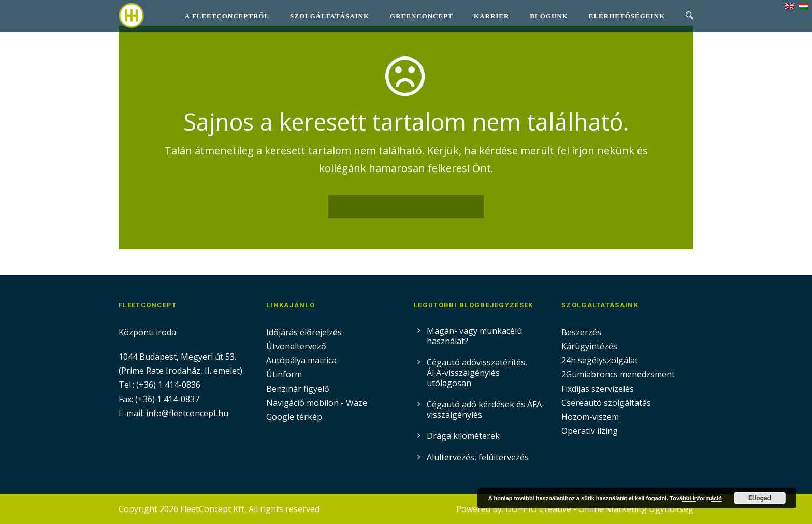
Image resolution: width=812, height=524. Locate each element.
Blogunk (549, 16)
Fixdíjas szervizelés (598, 389)
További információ (696, 498)
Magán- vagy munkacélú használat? (474, 336)
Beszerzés (581, 332)
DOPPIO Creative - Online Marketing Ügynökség (599, 509)
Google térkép (294, 417)
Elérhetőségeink (627, 16)
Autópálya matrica (302, 360)
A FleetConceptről (227, 16)
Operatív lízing (590, 431)
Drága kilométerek (463, 436)
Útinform (284, 374)
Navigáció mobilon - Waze (317, 403)
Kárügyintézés (589, 346)
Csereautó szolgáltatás (606, 403)
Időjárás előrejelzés (304, 332)
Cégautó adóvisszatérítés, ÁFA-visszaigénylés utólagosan (477, 373)
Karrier (491, 16)
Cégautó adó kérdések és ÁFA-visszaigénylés (486, 409)
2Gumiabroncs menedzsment (618, 374)
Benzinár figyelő (298, 389)
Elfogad (760, 498)
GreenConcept (422, 16)
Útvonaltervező (296, 346)
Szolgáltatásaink (330, 16)
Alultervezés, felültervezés (478, 457)
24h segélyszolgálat (600, 360)
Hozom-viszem (590, 417)
